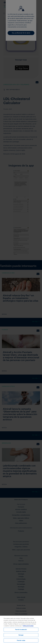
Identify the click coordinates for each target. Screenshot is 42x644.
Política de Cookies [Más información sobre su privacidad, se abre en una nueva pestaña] (28, 626)
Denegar (21, 635)
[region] (21, 630)
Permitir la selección (21, 630)
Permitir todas (21, 640)
